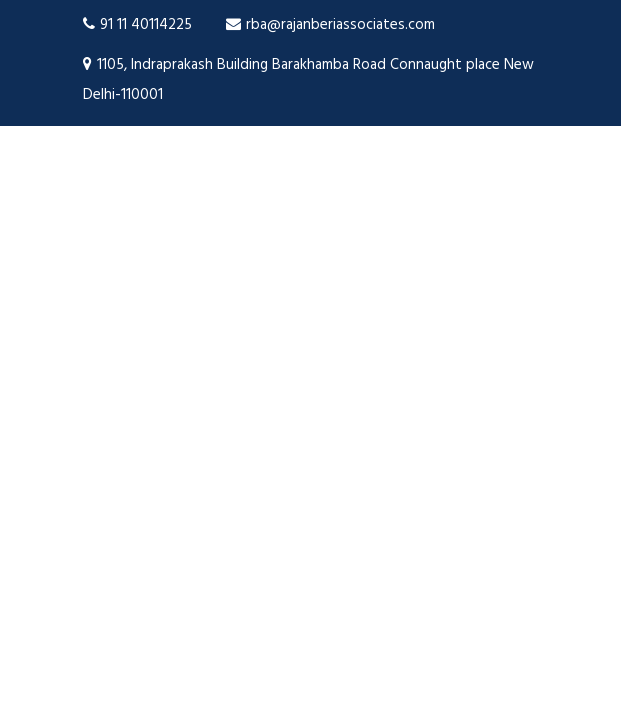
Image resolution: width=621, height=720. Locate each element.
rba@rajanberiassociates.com (330, 25)
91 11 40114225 (137, 25)
